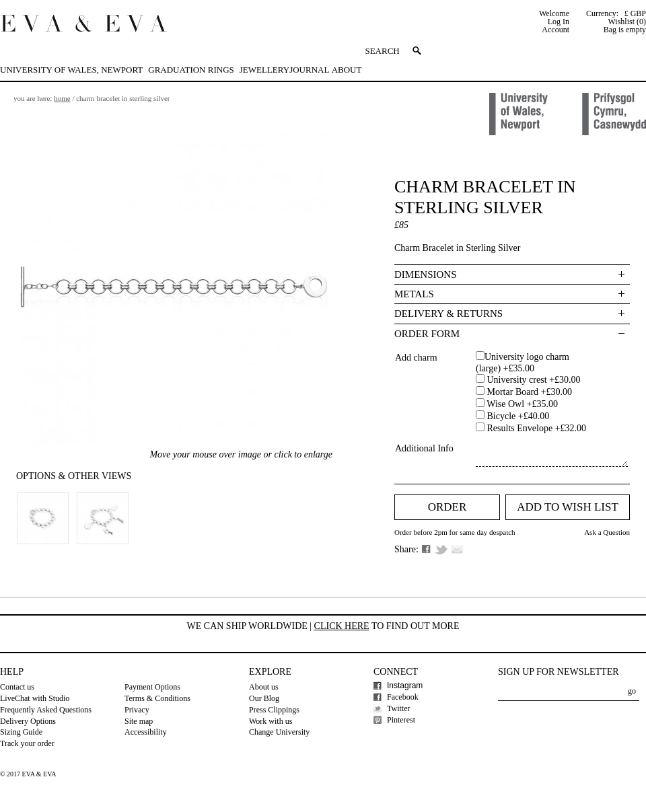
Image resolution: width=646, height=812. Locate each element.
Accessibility (146, 732)
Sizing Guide (21, 732)
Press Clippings (274, 710)
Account (555, 30)
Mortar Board (528, 392)
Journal (309, 70)
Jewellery (264, 70)
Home (62, 98)
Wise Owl (521, 404)
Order (447, 507)
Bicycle (517, 416)
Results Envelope (535, 428)
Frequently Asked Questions (46, 710)
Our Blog (264, 698)
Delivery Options (28, 721)
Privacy (137, 710)
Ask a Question (607, 532)
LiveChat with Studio (35, 698)
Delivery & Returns (448, 313)
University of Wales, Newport (71, 70)
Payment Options (152, 687)
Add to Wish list (568, 507)
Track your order (27, 743)
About (347, 70)
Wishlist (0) (627, 22)
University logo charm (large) (523, 363)
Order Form (427, 334)
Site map (139, 721)
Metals (414, 294)
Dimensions (426, 274)
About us (264, 687)
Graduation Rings (191, 70)
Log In (559, 22)
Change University (279, 732)
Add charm (416, 358)
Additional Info (424, 448)
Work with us (271, 721)
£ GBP (635, 13)
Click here (342, 626)
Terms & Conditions (157, 698)
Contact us (17, 687)
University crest (532, 380)
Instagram (405, 686)
